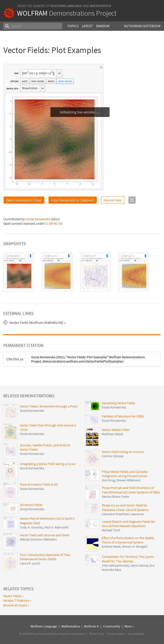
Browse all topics (15, 605)
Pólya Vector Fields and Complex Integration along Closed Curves (125, 474)
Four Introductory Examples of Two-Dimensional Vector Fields (45, 557)
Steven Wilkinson (129, 480)
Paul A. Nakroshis (57, 527)
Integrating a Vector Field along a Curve (48, 464)
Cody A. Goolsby (31, 527)
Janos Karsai (139, 565)
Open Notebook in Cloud (24, 200)
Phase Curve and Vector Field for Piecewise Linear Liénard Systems (125, 507)
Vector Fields (12, 596)
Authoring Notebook (142, 26)
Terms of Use (97, 634)
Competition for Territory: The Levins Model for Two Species (128, 559)
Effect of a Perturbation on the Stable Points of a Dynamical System (128, 540)
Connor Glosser (113, 456)
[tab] (19, 272)
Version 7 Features (16, 600)
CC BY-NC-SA (54, 224)
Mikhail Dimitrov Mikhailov (38, 539)
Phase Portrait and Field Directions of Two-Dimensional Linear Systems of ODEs (131, 490)
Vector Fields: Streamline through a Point (49, 406)
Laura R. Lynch (30, 563)
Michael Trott (111, 530)
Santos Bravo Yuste (115, 496)
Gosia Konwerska (38, 219)
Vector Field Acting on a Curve (123, 452)
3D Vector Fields (31, 505)
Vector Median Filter (116, 430)
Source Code (113, 200)
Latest (87, 26)
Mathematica (100, 6)
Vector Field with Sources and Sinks (45, 535)
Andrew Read (111, 546)
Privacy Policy (116, 634)
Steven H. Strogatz (135, 546)
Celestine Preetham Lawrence (123, 514)
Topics (73, 26)
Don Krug (108, 480)
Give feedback (136, 634)
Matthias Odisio (113, 434)
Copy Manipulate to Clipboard (73, 200)
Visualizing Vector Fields (118, 403)
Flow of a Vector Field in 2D (39, 484)
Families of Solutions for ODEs (123, 416)
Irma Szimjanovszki (115, 565)
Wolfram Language (66, 6)
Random (103, 26)
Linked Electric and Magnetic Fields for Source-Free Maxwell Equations (129, 524)
